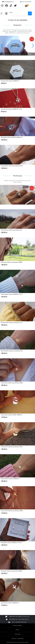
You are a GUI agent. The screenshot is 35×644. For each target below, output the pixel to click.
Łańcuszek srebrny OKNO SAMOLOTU (12, 415)
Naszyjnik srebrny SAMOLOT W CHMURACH (14, 543)
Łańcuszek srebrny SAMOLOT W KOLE (13, 109)
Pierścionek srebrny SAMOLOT (10, 81)
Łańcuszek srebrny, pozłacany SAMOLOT (13, 511)
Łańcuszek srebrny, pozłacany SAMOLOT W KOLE (16, 383)
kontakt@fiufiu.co (9, 2)
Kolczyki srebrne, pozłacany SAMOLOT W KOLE (15, 571)
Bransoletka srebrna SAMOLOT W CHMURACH (15, 294)
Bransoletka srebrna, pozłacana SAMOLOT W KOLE (16, 351)
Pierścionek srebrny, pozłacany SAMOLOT (14, 230)
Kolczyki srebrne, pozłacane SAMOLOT (13, 262)
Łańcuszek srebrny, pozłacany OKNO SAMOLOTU (16, 447)
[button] (33, 46)
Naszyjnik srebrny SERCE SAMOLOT (12, 137)
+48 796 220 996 (26, 2)
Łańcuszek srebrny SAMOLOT (10, 603)
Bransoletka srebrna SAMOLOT (10, 479)
